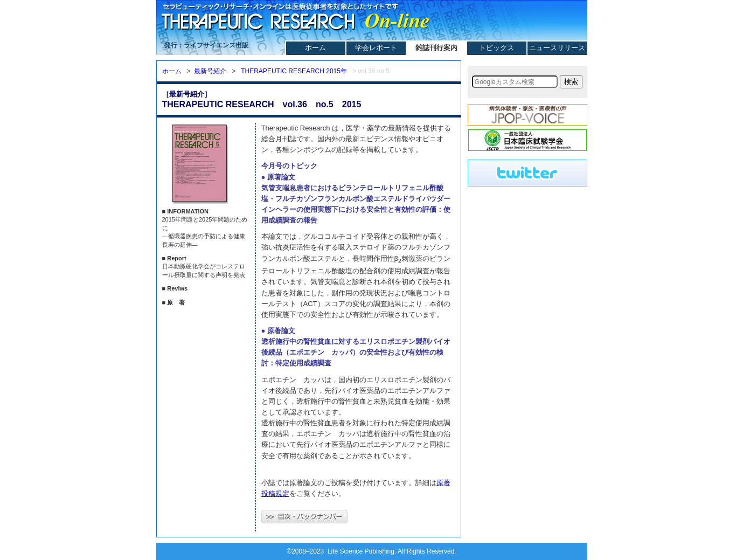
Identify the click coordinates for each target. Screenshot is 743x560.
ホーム (315, 48)
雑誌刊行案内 (436, 48)
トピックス (497, 48)
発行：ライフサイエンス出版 (206, 45)
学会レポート (376, 48)
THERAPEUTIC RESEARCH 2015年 (294, 71)
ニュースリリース (557, 48)
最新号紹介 (210, 71)
